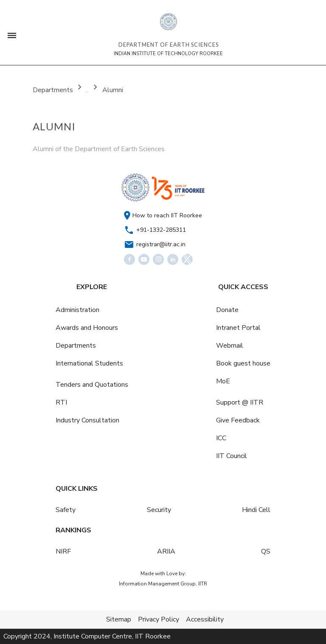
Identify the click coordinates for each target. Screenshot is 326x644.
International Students (89, 363)
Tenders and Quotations (92, 385)
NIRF (63, 551)
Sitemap (119, 619)
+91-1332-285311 (161, 230)
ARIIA (166, 551)
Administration (77, 310)
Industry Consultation (87, 420)
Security (159, 510)
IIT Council (232, 456)
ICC (221, 438)
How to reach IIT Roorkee (167, 215)
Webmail (230, 346)
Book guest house (243, 363)
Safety (66, 510)
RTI (61, 402)
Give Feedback (238, 420)
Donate (227, 310)
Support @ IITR (240, 402)
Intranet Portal (238, 328)
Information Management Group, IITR (163, 584)
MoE (223, 381)
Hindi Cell (256, 510)
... (88, 90)
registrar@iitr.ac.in (161, 244)
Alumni (113, 90)
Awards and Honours (87, 328)
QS (266, 551)
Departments (54, 90)
